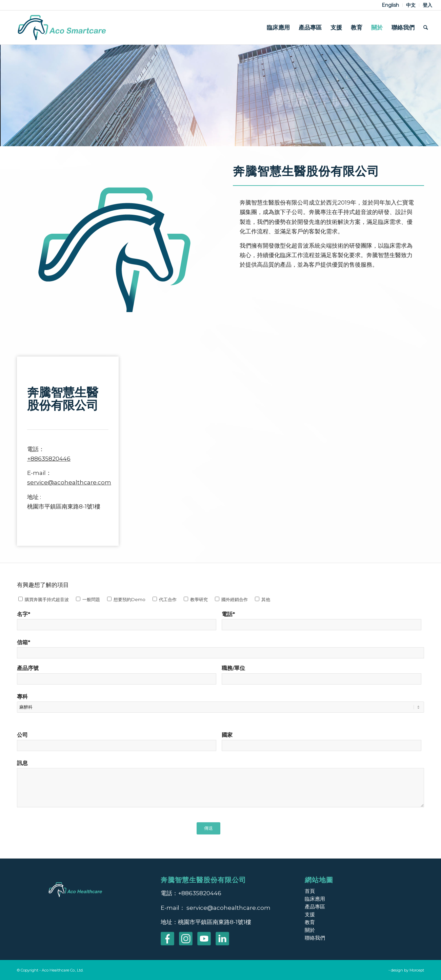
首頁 (310, 891)
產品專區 (315, 907)
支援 (310, 914)
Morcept (417, 970)
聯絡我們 (315, 938)
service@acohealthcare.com (69, 482)
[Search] (426, 27)
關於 (310, 930)
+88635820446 (49, 459)
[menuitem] (390, 5)
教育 (310, 922)
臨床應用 (315, 899)
